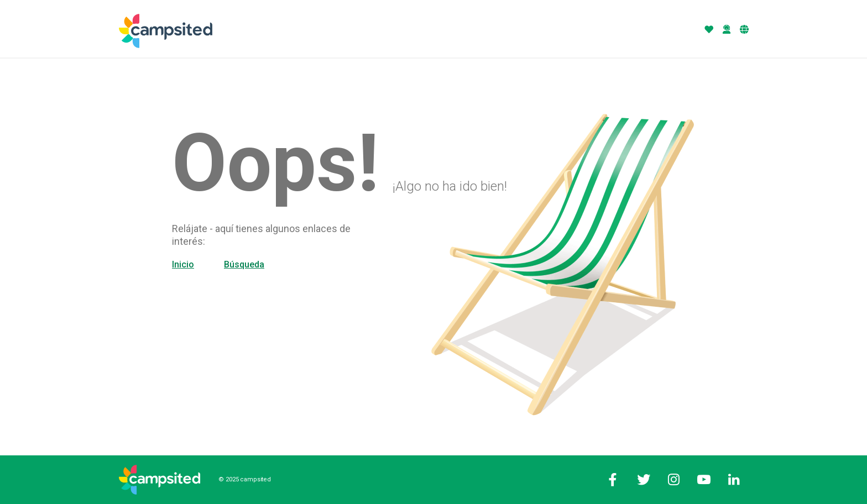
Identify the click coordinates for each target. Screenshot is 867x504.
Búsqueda (244, 264)
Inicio (183, 264)
